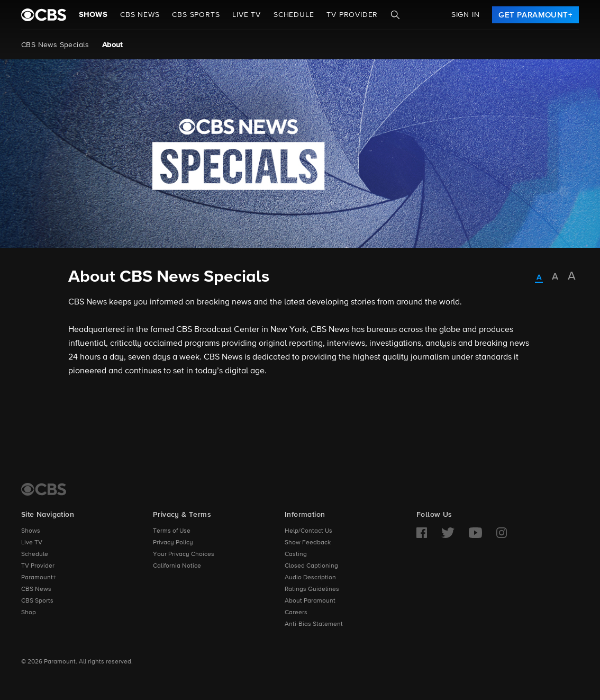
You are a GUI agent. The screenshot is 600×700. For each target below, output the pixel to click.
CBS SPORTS (196, 15)
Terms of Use (172, 531)
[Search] (395, 15)
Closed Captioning (311, 566)
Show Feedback (308, 543)
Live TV (32, 543)
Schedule (294, 15)
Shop (29, 613)
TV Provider (352, 15)
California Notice (177, 566)
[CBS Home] (44, 489)
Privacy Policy (173, 543)
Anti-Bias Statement (314, 624)
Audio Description (310, 578)
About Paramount (310, 601)
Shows (93, 15)
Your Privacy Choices (184, 554)
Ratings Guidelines (312, 589)
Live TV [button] (247, 15)
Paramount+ (39, 578)
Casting (296, 554)
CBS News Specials (55, 45)
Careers (296, 613)
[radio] (539, 278)
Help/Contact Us (308, 531)
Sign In (466, 15)
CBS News (36, 589)
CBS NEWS (140, 15)
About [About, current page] (112, 45)
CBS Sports (37, 601)
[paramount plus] (44, 15)
